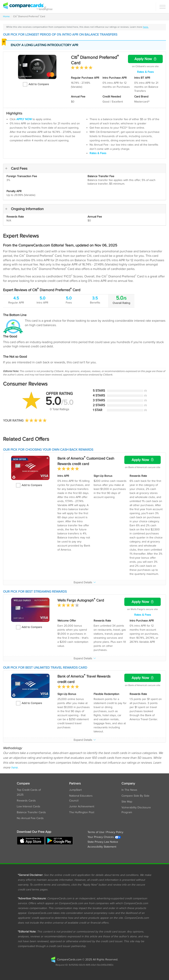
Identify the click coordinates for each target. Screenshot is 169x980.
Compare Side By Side (135, 796)
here (14, 768)
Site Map (127, 802)
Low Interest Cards (29, 807)
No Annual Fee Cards (30, 818)
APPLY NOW (24, 119)
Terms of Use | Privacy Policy (105, 832)
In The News (129, 790)
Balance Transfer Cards (31, 812)
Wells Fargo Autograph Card (81, 600)
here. (146, 27)
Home (6, 16)
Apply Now (145, 59)
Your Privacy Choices (104, 837)
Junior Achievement (82, 807)
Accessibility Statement (102, 847)
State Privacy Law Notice (103, 842)
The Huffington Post (82, 812)
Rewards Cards (26, 801)
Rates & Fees (145, 72)
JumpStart (75, 790)
